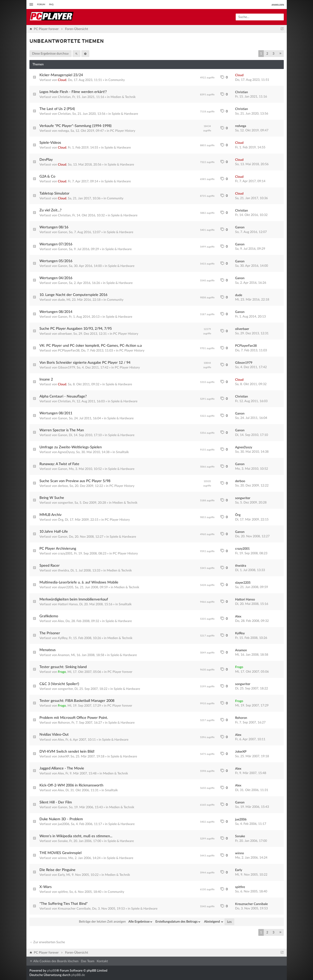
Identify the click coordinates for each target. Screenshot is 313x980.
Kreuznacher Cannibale (74, 909)
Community (117, 80)
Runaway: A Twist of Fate (59, 464)
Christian (64, 97)
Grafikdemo (49, 616)
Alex (61, 621)
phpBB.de (78, 975)
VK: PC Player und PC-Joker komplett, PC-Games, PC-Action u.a (91, 346)
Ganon (63, 232)
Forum (41, 4)
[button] (280, 54)
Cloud (62, 80)
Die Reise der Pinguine (57, 870)
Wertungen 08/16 (54, 227)
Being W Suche (52, 498)
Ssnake (63, 841)
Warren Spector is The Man (62, 430)
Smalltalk (122, 452)
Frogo (62, 672)
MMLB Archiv (50, 515)
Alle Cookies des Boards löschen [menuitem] (54, 961)
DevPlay (46, 160)
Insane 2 (46, 380)
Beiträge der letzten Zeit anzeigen (116, 922)
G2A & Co (47, 177)
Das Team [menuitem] (88, 961)
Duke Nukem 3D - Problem (61, 819)
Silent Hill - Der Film (56, 802)
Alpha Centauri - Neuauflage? (63, 397)
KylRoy (63, 638)
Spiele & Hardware (125, 114)
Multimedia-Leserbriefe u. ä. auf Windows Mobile (79, 582)
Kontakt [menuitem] (102, 961)
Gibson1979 (66, 368)
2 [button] (267, 54)
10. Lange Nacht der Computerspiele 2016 (73, 295)
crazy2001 (65, 553)
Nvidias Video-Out (54, 735)
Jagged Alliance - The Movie (62, 768)
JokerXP (63, 756)
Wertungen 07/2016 (56, 244)
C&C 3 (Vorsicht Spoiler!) (59, 684)
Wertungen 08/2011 (56, 413)
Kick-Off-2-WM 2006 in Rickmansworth (71, 785)
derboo (63, 486)
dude (61, 300)
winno (62, 858)
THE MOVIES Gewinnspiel (60, 853)
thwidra (63, 570)
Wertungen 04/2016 (56, 278)
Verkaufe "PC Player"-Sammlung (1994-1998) (75, 126)
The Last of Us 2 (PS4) (57, 109)
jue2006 (64, 824)
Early (61, 875)
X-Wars (46, 887)
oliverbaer (65, 334)
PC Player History (123, 131)
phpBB (52, 971)
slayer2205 (66, 587)
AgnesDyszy (66, 452)
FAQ (51, 4)
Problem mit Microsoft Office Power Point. (74, 718)
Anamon (64, 655)
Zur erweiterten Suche (47, 942)
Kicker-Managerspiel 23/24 (61, 75)
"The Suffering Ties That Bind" (64, 904)
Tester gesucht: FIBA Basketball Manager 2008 (77, 701)
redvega (63, 131)
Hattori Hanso (68, 604)
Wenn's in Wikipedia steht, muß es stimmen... (76, 836)
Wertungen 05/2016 (56, 261)
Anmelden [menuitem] (278, 5)
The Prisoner (50, 633)
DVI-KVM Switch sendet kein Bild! (67, 752)
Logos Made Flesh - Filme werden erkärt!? (73, 92)
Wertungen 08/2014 (56, 312)
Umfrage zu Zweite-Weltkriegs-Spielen (71, 447)
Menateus (48, 650)
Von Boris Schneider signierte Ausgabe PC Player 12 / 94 (85, 363)
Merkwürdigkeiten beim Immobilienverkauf (74, 599)
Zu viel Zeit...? (50, 210)
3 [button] (273, 54)
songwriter (65, 503)
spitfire (63, 892)
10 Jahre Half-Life (54, 532)
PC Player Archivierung (58, 549)
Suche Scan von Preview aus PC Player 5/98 (75, 481)
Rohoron (64, 723)
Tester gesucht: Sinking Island (63, 667)
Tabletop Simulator (54, 194)
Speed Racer (50, 566)
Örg (61, 520)
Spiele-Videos (50, 143)
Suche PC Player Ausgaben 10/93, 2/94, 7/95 (76, 329)
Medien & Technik (123, 97)
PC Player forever (120, 672)
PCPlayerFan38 (69, 351)
